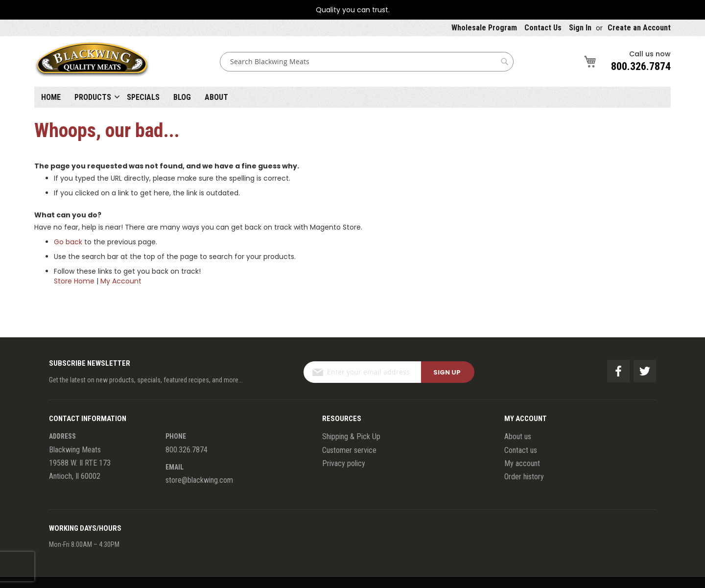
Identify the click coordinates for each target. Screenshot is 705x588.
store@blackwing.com (199, 480)
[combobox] (367, 62)
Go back (68, 242)
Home (51, 97)
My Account (121, 281)
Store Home (74, 281)
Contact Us (543, 28)
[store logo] (92, 61)
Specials (143, 97)
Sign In (580, 28)
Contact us (521, 450)
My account (522, 463)
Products (93, 97)
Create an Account (639, 28)
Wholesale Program (484, 28)
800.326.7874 (641, 66)
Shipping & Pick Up (351, 436)
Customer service (349, 450)
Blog (182, 97)
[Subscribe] (448, 372)
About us (518, 436)
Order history (524, 477)
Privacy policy (344, 463)
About (216, 97)
